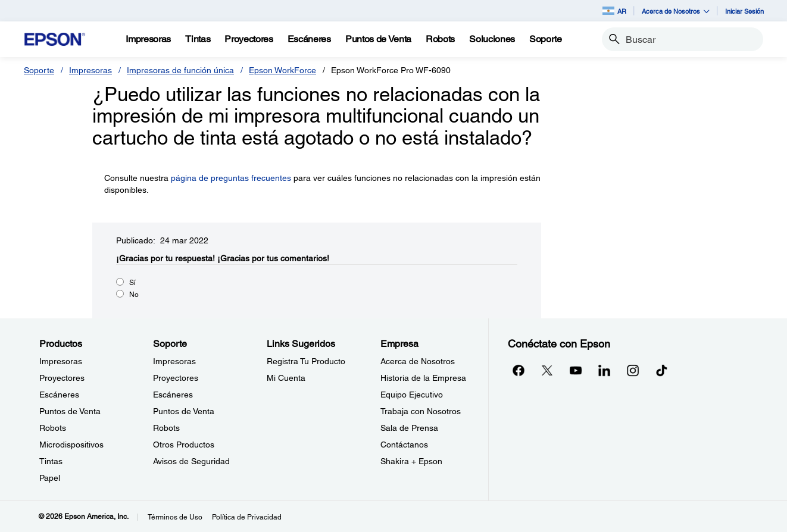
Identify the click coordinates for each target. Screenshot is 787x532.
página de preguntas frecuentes (231, 178)
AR (614, 11)
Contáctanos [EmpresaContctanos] (404, 445)
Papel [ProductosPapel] (50, 478)
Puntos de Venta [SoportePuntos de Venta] (184, 411)
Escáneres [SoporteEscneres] (173, 395)
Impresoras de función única (180, 70)
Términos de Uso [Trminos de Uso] (175, 517)
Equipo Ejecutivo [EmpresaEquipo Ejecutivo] (412, 395)
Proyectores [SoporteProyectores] (176, 378)
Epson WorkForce (282, 70)
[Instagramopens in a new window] (633, 370)
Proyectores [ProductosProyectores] (62, 378)
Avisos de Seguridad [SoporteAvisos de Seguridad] (191, 461)
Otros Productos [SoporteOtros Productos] (184, 445)
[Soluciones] (492, 39)
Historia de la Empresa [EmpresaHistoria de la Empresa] (423, 378)
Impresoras (90, 70)
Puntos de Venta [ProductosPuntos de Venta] (70, 411)
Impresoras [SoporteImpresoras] (174, 361)
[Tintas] (198, 39)
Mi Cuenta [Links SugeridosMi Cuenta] (286, 378)
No (134, 295)
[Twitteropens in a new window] (547, 370)
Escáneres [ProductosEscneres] (59, 395)
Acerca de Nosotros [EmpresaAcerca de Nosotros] (418, 361)
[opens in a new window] (661, 370)
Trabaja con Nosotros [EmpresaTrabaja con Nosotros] (421, 411)
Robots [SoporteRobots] (166, 428)
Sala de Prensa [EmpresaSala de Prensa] (409, 428)
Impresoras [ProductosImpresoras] (61, 361)
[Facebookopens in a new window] (519, 370)
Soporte (39, 70)
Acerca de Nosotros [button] (676, 11)
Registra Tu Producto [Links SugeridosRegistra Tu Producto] (306, 361)
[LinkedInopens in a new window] (604, 370)
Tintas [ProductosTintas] (51, 461)
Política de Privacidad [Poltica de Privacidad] (247, 517)
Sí (132, 283)
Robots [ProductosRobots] (53, 428)
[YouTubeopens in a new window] (576, 370)
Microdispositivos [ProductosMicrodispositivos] (71, 445)
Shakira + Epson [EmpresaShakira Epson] (411, 461)
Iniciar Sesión (744, 11)
